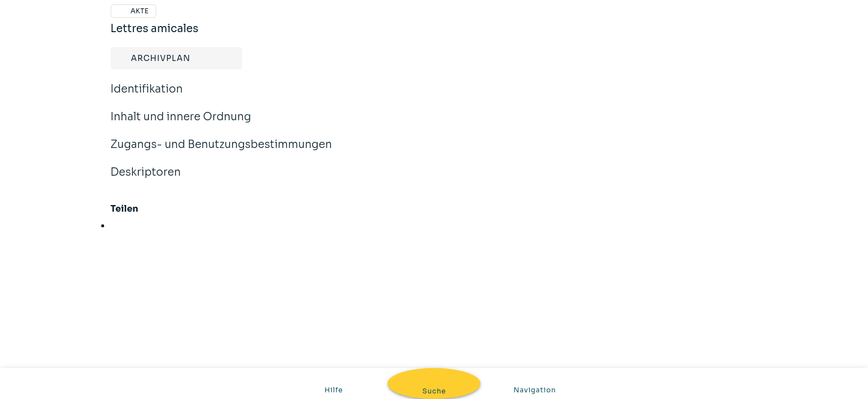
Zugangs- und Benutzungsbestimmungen (221, 152)
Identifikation (147, 96)
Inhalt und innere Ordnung (181, 124)
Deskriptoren (146, 180)
